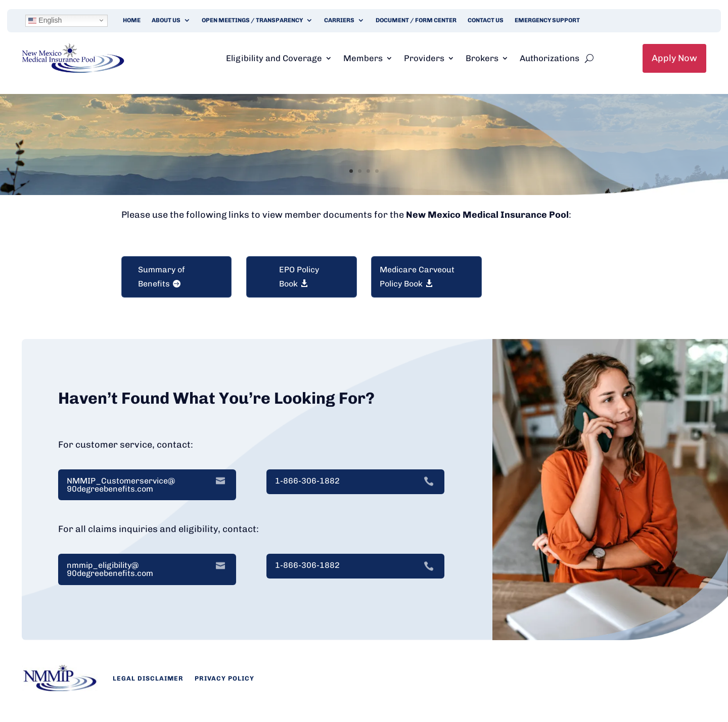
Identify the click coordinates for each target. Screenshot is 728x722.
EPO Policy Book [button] (299, 276)
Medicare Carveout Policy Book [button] (417, 276)
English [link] (45, 20)
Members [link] (363, 58)
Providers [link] (424, 58)
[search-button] (589, 58)
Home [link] (132, 20)
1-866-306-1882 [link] (307, 481)
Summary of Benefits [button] (162, 276)
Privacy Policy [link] (224, 678)
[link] (73, 70)
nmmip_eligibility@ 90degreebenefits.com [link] (110, 569)
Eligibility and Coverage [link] (274, 58)
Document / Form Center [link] (416, 20)
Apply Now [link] (674, 58)
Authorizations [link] (550, 58)
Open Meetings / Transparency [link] (252, 20)
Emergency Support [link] (547, 20)
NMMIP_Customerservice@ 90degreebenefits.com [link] (121, 485)
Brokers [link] (482, 58)
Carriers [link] (339, 20)
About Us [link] (166, 20)
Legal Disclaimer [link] (148, 678)
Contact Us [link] (486, 20)
